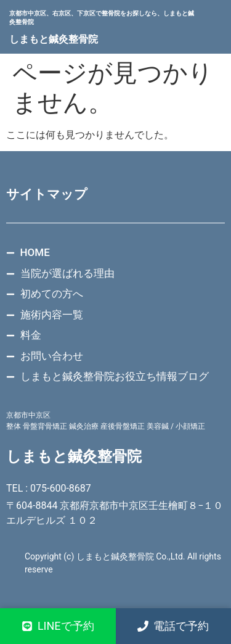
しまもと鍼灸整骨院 (54, 39)
